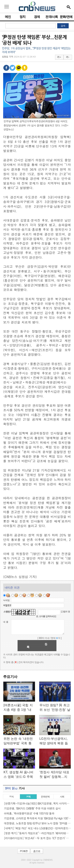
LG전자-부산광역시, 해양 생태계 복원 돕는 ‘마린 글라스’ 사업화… (54, 741)
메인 (8, 17)
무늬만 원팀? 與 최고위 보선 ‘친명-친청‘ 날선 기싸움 (55, 708)
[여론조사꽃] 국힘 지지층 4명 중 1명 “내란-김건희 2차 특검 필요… (18, 708)
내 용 (6, 622)
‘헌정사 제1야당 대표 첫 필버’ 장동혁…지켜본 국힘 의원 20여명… (54, 775)
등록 (37, 646)
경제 (37, 17)
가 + (59, 57)
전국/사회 (52, 17)
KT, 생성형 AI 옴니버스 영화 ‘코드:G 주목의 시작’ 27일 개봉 (18, 775)
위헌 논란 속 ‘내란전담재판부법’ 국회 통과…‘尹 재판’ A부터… (19, 741)
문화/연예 (66, 17)
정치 (22, 17)
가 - (68, 57)
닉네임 (6, 600)
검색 (63, 26)
